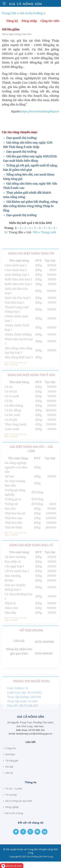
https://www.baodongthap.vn (40, 115)
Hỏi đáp (9, 767)
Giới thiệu (10, 754)
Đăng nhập (29, 25)
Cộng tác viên (50, 25)
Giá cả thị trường (31, 17)
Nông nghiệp (12, 807)
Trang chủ (9, 17)
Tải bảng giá (12, 761)
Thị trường (11, 795)
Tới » (37, 236)
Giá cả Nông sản (25, 4)
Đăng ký (12, 25)
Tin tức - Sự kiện (14, 789)
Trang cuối (48, 236)
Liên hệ (9, 773)
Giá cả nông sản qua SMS (19, 801)
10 (6, 236)
